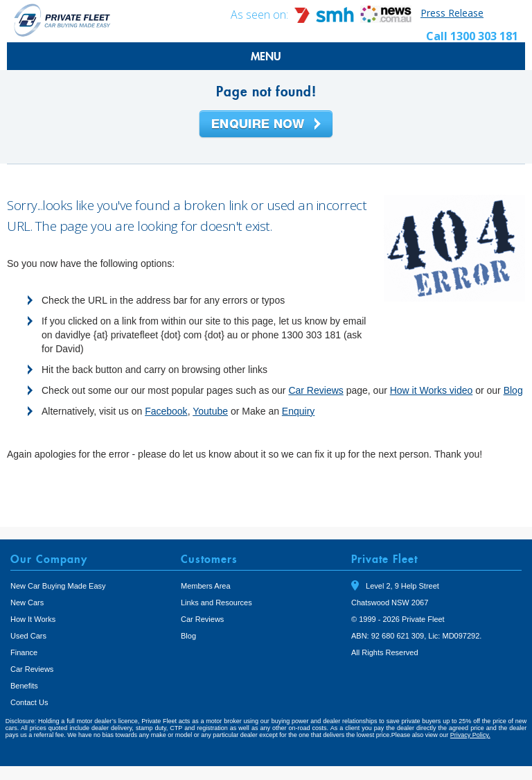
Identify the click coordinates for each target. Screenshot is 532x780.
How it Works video (432, 390)
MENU (266, 56)
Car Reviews (316, 390)
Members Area (206, 586)
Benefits (24, 686)
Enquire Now (266, 125)
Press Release (452, 13)
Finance (24, 652)
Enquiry (298, 411)
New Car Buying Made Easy (58, 586)
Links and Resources (216, 603)
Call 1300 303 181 (472, 36)
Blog (513, 390)
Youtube (210, 411)
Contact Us (29, 702)
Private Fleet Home (62, 20)
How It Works (33, 619)
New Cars (27, 603)
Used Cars (28, 636)
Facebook (166, 411)
